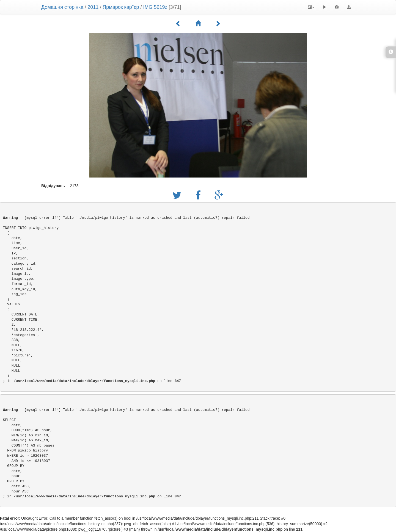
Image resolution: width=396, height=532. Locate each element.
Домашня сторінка (62, 7)
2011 (93, 7)
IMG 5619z (155, 7)
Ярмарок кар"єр (121, 7)
